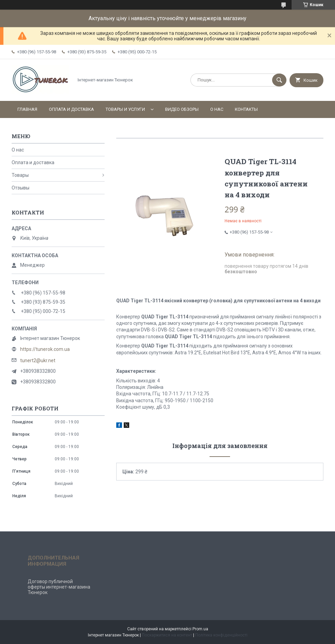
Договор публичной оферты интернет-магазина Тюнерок (59, 587)
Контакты (246, 109)
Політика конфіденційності (221, 635)
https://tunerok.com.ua (45, 349)
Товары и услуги (125, 109)
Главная (27, 109)
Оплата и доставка (71, 109)
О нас (217, 109)
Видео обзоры (182, 109)
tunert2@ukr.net (38, 360)
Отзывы (21, 188)
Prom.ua (200, 629)
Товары (20, 175)
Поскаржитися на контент (167, 635)
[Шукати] (279, 80)
